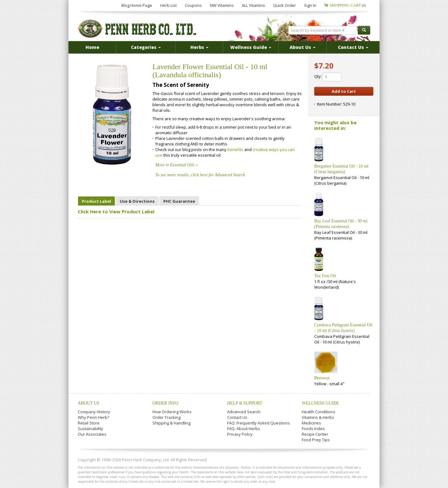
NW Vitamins (222, 5)
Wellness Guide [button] (251, 47)
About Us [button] (303, 47)
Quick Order (285, 5)
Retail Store (89, 423)
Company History (94, 412)
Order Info (166, 403)
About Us (89, 403)
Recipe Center (315, 434)
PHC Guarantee (179, 201)
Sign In (310, 5)
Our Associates (92, 434)
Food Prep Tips (316, 440)
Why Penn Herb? (93, 417)
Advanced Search (244, 412)
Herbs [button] (199, 47)
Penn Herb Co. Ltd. (138, 29)
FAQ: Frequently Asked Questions (259, 423)
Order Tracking (166, 417)
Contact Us (237, 417)
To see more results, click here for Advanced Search (200, 175)
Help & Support (245, 403)
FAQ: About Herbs (244, 429)
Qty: (328, 77)
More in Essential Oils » (176, 165)
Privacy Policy (240, 434)
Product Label (96, 201)
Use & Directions (137, 201)
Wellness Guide (320, 403)
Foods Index (313, 429)
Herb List (168, 5)
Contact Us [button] (353, 47)
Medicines (311, 423)
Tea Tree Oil (325, 276)
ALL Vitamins (253, 5)
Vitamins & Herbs (318, 417)
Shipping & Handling (171, 423)
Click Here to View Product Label (116, 211)
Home (92, 47)
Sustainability (91, 429)
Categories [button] (146, 47)
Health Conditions (319, 412)
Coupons (193, 5)
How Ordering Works (172, 412)
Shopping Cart (348, 5)
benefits (236, 149)
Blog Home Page (137, 5)
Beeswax (322, 378)
